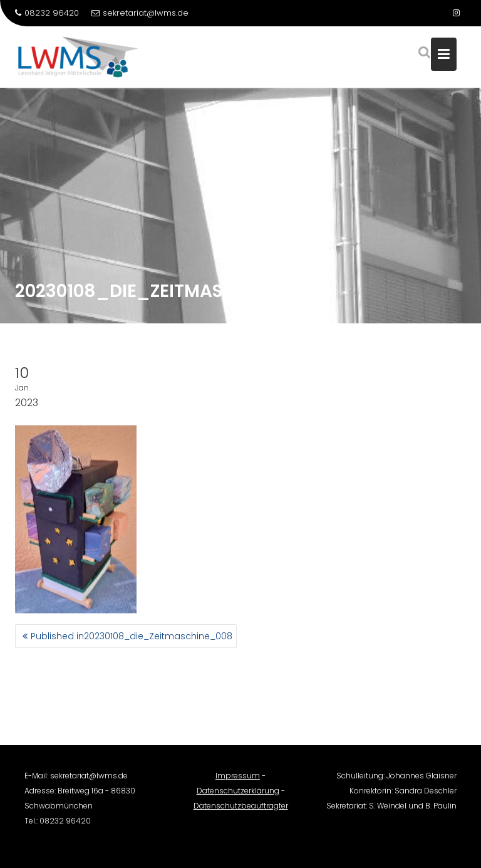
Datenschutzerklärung (238, 794)
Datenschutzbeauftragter (241, 809)
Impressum (238, 779)
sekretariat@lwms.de (140, 13)
